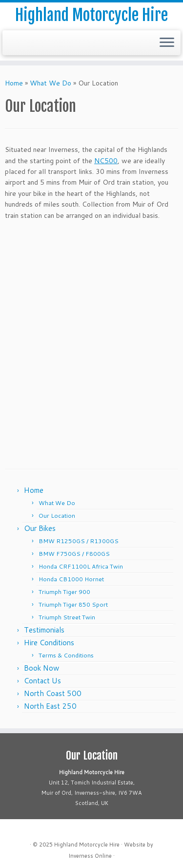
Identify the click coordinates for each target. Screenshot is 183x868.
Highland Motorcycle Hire (91, 15)
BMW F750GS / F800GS (74, 554)
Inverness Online (90, 856)
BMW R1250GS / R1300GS (79, 541)
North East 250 (50, 706)
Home (14, 83)
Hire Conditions (49, 643)
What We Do (51, 83)
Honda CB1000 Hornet (71, 579)
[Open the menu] (167, 43)
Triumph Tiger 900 (64, 592)
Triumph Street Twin (67, 617)
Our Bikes (40, 528)
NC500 (106, 161)
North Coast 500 (53, 693)
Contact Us (42, 681)
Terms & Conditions (66, 655)
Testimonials (44, 630)
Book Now (41, 668)
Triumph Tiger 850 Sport (73, 604)
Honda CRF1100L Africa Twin (81, 566)
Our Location (57, 516)
